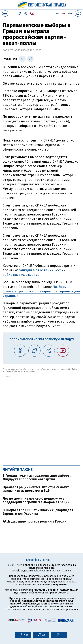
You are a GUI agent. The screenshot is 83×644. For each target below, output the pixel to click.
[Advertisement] (41, 418)
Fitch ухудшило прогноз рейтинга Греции (35, 521)
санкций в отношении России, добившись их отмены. (35, 272)
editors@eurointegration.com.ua (52, 571)
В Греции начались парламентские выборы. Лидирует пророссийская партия (37, 477)
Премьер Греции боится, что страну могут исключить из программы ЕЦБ (36, 489)
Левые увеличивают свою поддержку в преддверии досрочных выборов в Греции (36, 500)
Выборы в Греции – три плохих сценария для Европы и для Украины (38, 512)
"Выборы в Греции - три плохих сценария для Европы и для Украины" (41, 291)
